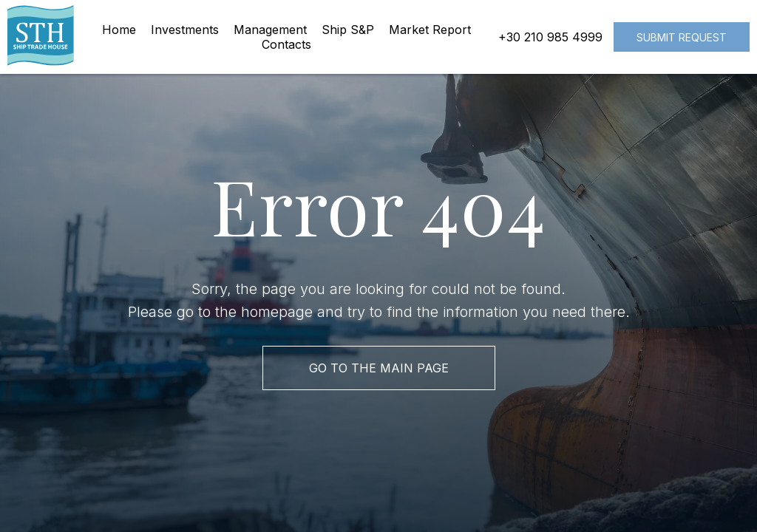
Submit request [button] (682, 37)
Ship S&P (348, 30)
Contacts (286, 44)
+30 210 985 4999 (550, 37)
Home (119, 30)
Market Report (430, 30)
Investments (185, 30)
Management (270, 30)
